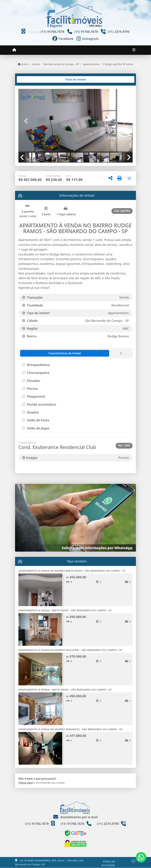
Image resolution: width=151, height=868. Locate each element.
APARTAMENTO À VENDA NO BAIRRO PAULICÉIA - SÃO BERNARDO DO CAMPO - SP (70, 650)
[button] (27, 121)
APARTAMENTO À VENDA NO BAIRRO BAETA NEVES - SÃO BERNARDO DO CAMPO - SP (72, 571)
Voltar (128, 64)
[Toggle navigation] (134, 50)
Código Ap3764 (112, 64)
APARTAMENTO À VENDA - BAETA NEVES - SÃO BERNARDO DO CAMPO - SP (65, 610)
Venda (36, 64)
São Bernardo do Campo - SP (61, 64)
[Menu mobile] (14, 50)
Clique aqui (26, 783)
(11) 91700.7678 (86, 32)
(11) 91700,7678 (52, 32)
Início (23, 64)
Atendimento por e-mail (76, 817)
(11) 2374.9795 (119, 32)
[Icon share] (63, 38)
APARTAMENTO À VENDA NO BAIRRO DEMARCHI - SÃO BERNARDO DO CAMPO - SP (70, 729)
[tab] (30, 79)
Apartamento (91, 64)
